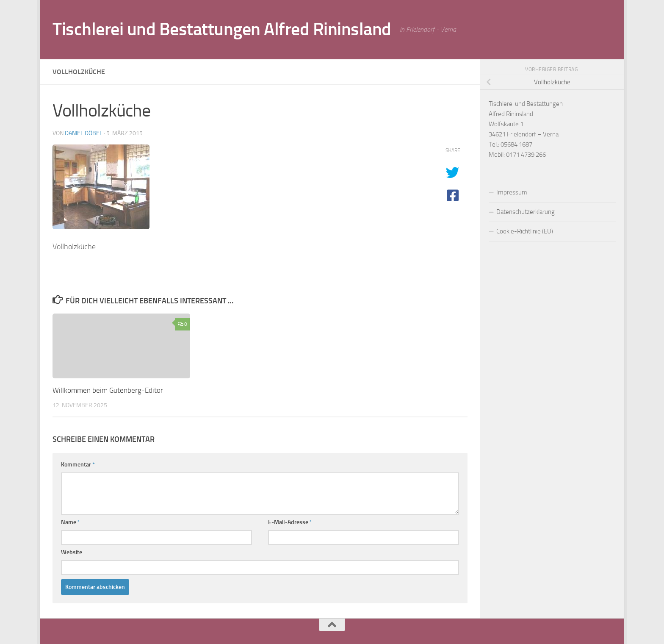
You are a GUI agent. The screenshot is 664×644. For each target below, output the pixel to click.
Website (72, 552)
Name (71, 522)
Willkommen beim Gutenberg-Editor (108, 390)
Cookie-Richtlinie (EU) (525, 231)
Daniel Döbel (84, 133)
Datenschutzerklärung (526, 212)
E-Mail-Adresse (290, 522)
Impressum (512, 192)
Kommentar (78, 465)
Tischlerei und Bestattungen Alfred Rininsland (222, 29)
